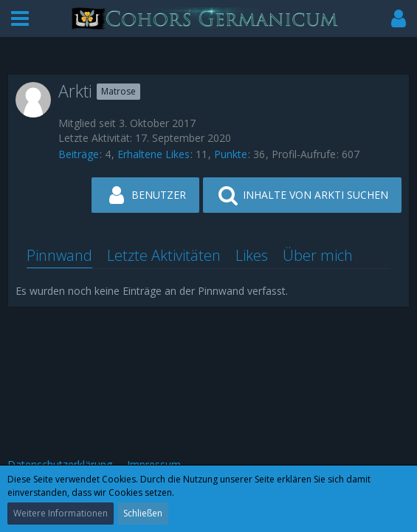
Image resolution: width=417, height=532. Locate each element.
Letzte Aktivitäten (164, 255)
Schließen (143, 513)
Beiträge (79, 154)
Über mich (318, 255)
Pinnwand (59, 255)
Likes (252, 255)
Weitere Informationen (61, 513)
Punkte (231, 154)
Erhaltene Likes (154, 154)
